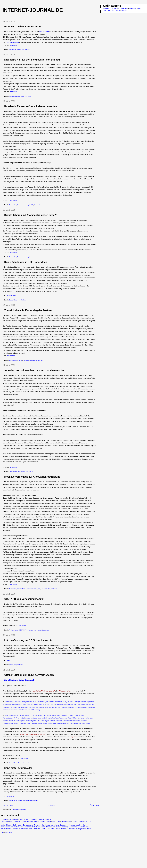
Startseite (51, 805)
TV (90, 821)
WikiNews (133, 8)
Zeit (69, 821)
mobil (89, 829)
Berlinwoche (17, 825)
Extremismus (13, 360)
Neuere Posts (8, 805)
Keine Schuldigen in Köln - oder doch (26, 262)
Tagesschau (83, 821)
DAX (8, 660)
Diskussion (13, 45)
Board (58, 829)
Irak (10, 96)
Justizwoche (16, 96)
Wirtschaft (39, 360)
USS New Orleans (12, 42)
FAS (58, 821)
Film (105, 10)
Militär (19, 49)
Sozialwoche (74, 827)
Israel (34, 257)
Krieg (22, 96)
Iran (27, 800)
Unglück (27, 49)
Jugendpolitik (13, 472)
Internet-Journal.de (33, 10)
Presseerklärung (62, 827)
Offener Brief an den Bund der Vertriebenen (29, 675)
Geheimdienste (31, 630)
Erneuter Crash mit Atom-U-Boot (23, 27)
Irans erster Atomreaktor (18, 768)
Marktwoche (41, 827)
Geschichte (21, 763)
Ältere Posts (94, 805)
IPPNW (75, 821)
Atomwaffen (13, 49)
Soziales (33, 360)
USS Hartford (44, 32)
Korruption (26, 360)
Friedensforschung (23, 205)
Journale (72, 825)
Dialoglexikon (81, 829)
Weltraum (54, 589)
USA (29, 96)
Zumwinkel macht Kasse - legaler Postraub (29, 310)
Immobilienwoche (7, 827)
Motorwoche (51, 827)
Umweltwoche (6, 829)
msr (23, 49)
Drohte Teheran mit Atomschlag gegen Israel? (30, 215)
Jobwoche (64, 825)
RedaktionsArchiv (45, 819)
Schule (31, 472)
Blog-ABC (107, 8)
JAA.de (124, 10)
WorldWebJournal (26, 829)
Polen (30, 763)
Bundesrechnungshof (29, 821)
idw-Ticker (4, 821)
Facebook (71, 829)
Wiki (53, 829)
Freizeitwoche (39, 825)
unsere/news (14, 819)
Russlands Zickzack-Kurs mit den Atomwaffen (31, 106)
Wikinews (17, 821)
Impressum (124, 8)
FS (2, 832)
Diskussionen (11, 296)
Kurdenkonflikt (30, 827)
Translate (37, 829)
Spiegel (64, 821)
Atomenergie (13, 800)
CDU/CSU (22, 630)
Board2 (64, 829)
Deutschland (13, 300)
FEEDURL (9, 832)
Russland (37, 205)
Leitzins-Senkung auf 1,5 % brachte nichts (28, 640)
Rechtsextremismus (43, 630)
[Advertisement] (21, 850)
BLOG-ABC (46, 829)
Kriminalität (22, 472)
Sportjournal (84, 827)
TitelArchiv (33, 819)
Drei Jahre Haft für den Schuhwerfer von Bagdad (32, 60)
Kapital (20, 360)
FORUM (115, 8)
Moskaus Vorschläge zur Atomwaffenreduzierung (32, 477)
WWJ (140, 8)
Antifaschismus (14, 630)
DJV (11, 821)
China (49, 821)
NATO (31, 205)
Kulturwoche (19, 827)
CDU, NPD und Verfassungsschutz (24, 599)
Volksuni (15, 829)
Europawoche (28, 825)
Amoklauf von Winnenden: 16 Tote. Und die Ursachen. (35, 370)
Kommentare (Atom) (19, 810)
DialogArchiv (24, 819)
